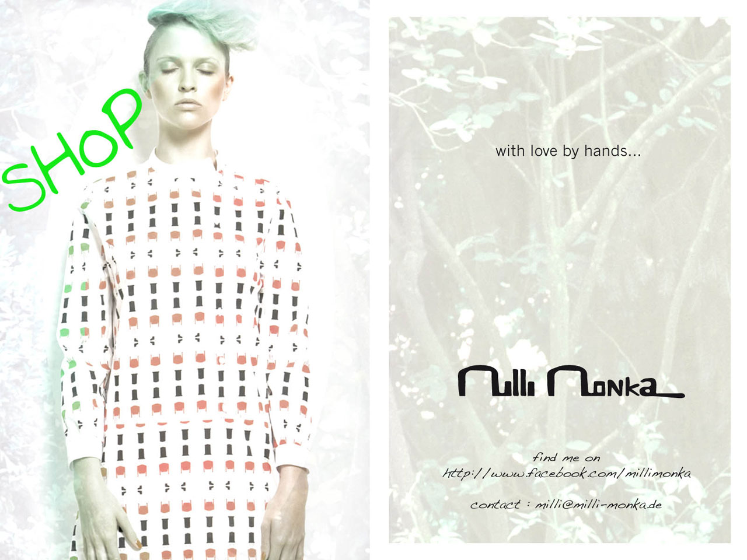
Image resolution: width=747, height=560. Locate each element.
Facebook (567, 466)
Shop (71, 150)
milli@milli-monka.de (568, 503)
